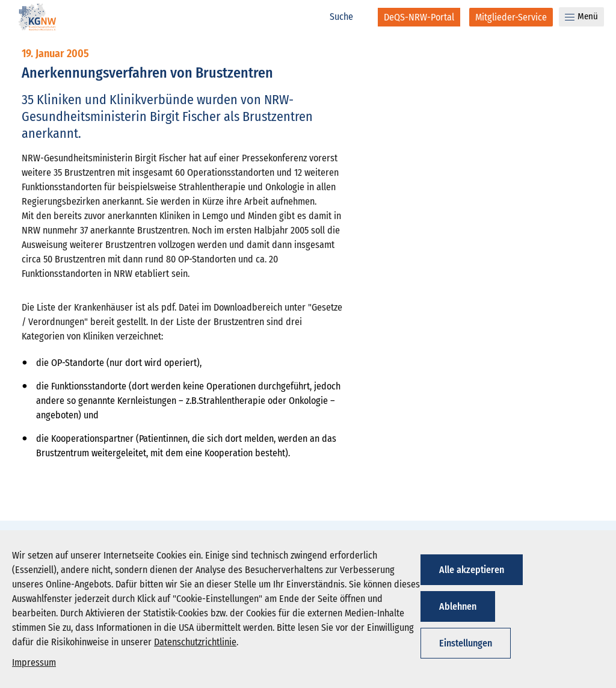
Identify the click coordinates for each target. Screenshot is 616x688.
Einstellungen (466, 643)
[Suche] (348, 17)
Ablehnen (458, 606)
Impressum (34, 662)
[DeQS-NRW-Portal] (419, 17)
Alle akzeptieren (472, 570)
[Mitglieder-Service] (511, 17)
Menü (581, 16)
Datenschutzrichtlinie (195, 642)
